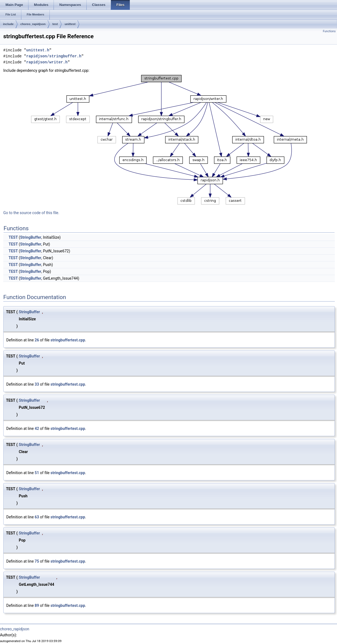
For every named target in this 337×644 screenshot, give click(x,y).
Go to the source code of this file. (31, 213)
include (8, 24)
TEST (13, 237)
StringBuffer (31, 237)
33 (37, 384)
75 (37, 561)
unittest (70, 24)
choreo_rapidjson (33, 24)
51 (37, 473)
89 (37, 605)
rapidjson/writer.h (47, 62)
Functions (329, 31)
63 (37, 517)
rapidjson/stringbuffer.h (54, 56)
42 (37, 429)
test (55, 24)
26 (37, 340)
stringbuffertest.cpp (68, 340)
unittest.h (38, 50)
